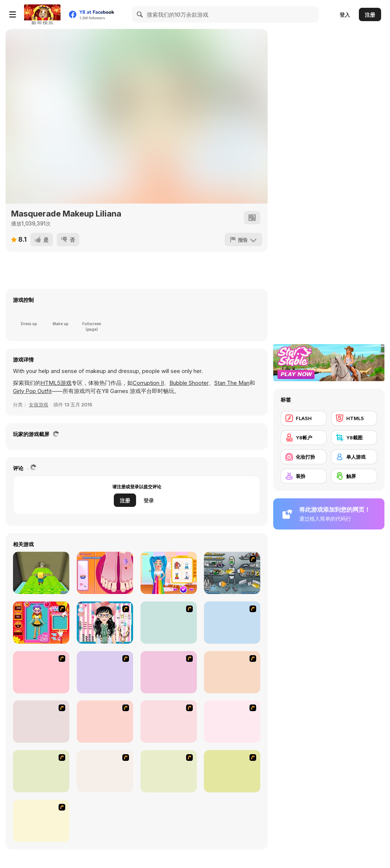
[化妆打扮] (304, 457)
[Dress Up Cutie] (105, 623)
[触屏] (354, 476)
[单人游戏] (354, 457)
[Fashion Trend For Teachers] (169, 672)
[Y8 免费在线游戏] (42, 14)
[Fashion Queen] (41, 672)
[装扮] (304, 476)
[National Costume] (105, 722)
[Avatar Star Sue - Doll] (41, 623)
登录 (149, 500)
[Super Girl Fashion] (232, 672)
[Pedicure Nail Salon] (105, 573)
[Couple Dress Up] (232, 771)
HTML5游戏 (56, 383)
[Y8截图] (354, 438)
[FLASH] (304, 418)
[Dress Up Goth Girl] (41, 821)
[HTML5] (354, 418)
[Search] (140, 14)
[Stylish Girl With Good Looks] (105, 771)
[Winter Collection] (41, 722)
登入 (345, 15)
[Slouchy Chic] (232, 722)
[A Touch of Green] (232, 623)
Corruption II (148, 383)
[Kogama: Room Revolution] (41, 573)
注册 (370, 15)
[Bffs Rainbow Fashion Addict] (169, 573)
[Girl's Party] (105, 672)
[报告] (243, 240)
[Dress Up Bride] (169, 623)
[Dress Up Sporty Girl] (169, 722)
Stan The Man (232, 383)
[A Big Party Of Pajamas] (41, 771)
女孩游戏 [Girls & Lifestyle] (39, 405)
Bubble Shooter (189, 383)
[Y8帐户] (304, 438)
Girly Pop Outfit (32, 391)
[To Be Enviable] (169, 771)
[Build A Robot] (232, 573)
